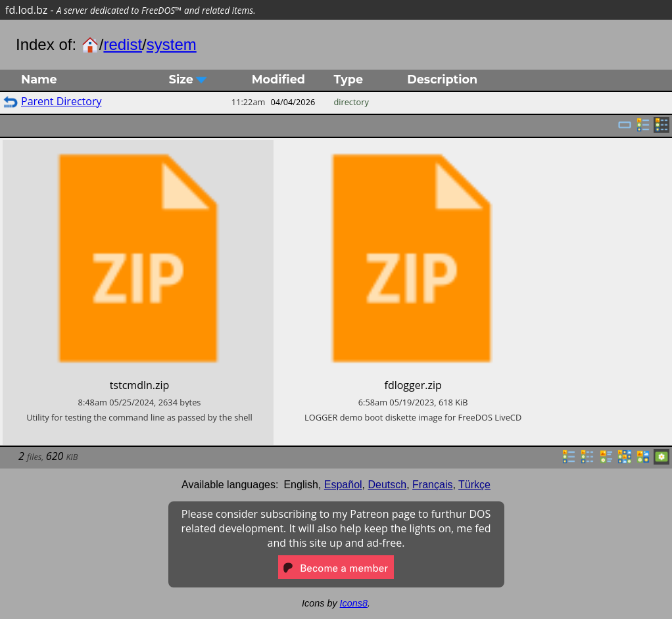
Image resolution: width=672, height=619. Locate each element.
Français (432, 485)
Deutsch (388, 485)
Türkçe (474, 485)
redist (123, 44)
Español (343, 485)
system (172, 44)
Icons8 (354, 603)
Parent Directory (61, 101)
